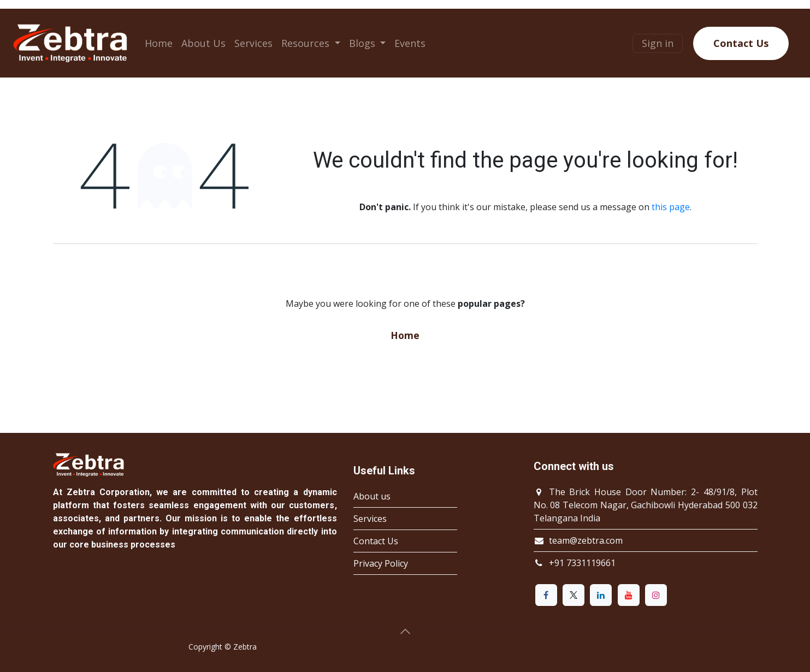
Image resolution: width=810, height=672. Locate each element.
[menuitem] (159, 43)
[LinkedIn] (601, 595)
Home (405, 335)
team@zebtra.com (586, 540)
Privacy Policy (381, 563)
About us (372, 496)
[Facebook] (546, 595)
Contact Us (741, 43)
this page (671, 207)
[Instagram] (656, 595)
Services (370, 519)
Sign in (658, 43)
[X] (573, 595)
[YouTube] (629, 595)
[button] (405, 632)
